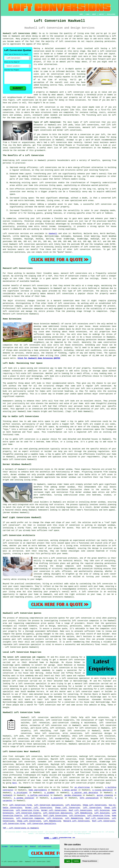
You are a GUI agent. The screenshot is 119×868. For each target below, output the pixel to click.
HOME (81, 14)
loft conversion (108, 51)
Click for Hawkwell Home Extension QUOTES (39, 358)
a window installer (24, 798)
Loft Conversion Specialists (49, 805)
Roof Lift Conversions (80, 810)
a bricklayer (21, 793)
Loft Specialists (33, 816)
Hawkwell (53, 234)
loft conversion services (32, 747)
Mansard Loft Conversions (76, 821)
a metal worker (70, 790)
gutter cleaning (105, 795)
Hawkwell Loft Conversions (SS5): (20, 33)
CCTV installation (89, 798)
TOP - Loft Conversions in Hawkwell (21, 828)
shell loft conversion (44, 107)
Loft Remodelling (83, 813)
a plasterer (57, 798)
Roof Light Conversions (55, 816)
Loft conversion (11, 234)
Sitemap (5, 846)
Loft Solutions (73, 805)
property (25, 39)
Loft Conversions (92, 808)
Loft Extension (102, 810)
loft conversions (42, 140)
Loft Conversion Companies (30, 818)
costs (80, 48)
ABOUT (94, 14)
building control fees (51, 85)
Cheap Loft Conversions (95, 805)
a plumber (50, 793)
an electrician (82, 787)
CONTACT (102, 14)
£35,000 (71, 59)
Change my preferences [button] (90, 861)
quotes (62, 618)
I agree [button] (68, 861)
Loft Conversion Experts (28, 813)
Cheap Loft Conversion (68, 808)
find (10, 756)
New (26, 846)
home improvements (38, 790)
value (104, 92)
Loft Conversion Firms (21, 805)
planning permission (105, 41)
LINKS (87, 14)
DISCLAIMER (111, 14)
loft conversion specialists (47, 717)
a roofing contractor (38, 795)
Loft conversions (25, 100)
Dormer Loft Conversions (39, 808)
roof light (111, 522)
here (14, 783)
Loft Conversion (16, 846)
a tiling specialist (103, 790)
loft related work (51, 741)
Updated (33, 846)
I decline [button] (76, 861)
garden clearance (73, 795)
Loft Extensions (77, 816)
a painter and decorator (85, 793)
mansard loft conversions (74, 273)
